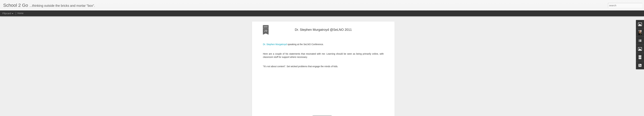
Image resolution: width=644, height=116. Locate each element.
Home (20, 13)
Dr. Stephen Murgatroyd (275, 44)
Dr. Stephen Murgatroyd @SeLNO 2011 (323, 30)
